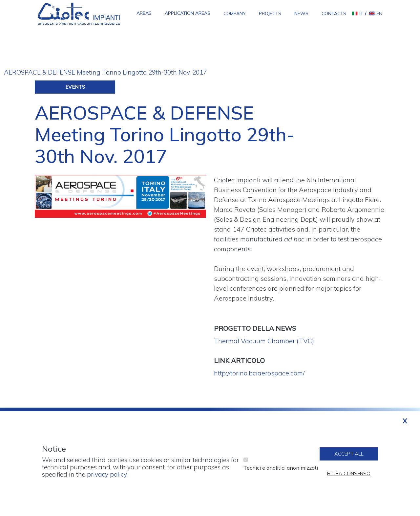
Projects (270, 13)
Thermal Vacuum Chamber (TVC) (264, 341)
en (379, 13)
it (361, 13)
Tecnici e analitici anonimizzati (281, 471)
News (301, 13)
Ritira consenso (349, 477)
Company (235, 13)
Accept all (349, 457)
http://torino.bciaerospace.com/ (259, 373)
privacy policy (107, 478)
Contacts (334, 13)
